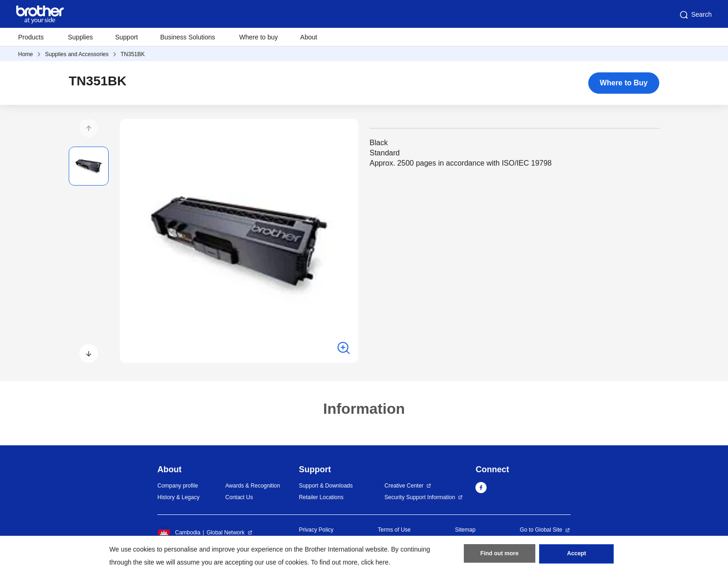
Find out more (500, 555)
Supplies (80, 37)
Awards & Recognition (253, 486)
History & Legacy (179, 497)
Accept (577, 555)
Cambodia (179, 533)
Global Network (226, 533)
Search (695, 15)
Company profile (178, 486)
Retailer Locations (321, 497)
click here (375, 562)
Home (26, 54)
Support (127, 37)
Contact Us (239, 497)
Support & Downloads (326, 486)
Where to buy (258, 37)
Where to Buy (624, 83)
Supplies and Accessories (77, 54)
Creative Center (404, 486)
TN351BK (133, 54)
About (309, 37)
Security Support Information (420, 497)
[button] (89, 128)
